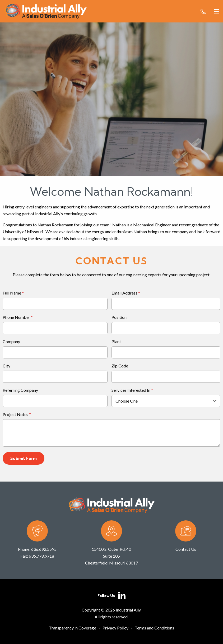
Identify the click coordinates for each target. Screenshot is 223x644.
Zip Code (120, 366)
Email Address (124, 293)
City (6, 366)
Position (119, 317)
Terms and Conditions (154, 628)
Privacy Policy (115, 628)
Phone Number (16, 317)
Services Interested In (131, 390)
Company (11, 342)
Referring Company (20, 390)
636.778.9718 (41, 556)
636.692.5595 (44, 549)
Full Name (12, 293)
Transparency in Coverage (73, 628)
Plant (116, 342)
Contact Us (186, 549)
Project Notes (15, 415)
